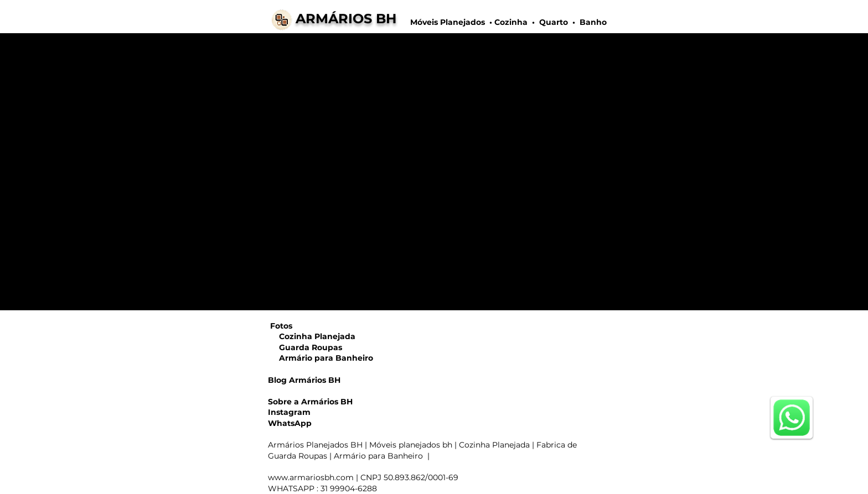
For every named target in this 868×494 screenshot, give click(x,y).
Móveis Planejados (449, 22)
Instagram (289, 412)
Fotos (281, 326)
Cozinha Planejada (312, 336)
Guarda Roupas (305, 347)
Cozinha (511, 22)
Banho (592, 22)
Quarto (554, 22)
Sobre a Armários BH (310, 402)
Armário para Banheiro (321, 358)
